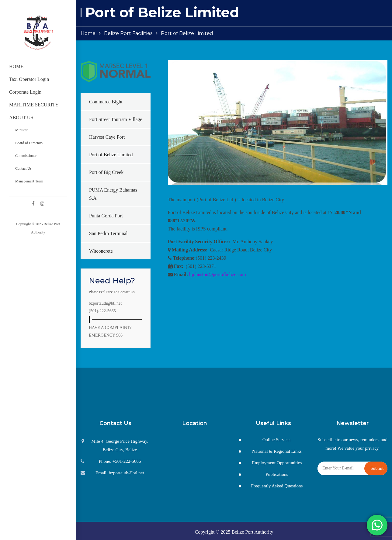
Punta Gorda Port (106, 216)
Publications (277, 474)
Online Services (277, 440)
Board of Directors (29, 143)
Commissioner (26, 156)
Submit (377, 468)
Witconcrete (101, 251)
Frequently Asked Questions (277, 486)
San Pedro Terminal (108, 233)
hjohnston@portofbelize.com (218, 274)
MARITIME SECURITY (34, 105)
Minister (21, 130)
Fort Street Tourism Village (116, 119)
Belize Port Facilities (128, 33)
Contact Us (23, 168)
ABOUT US (21, 118)
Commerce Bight (106, 102)
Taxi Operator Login (29, 79)
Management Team (29, 181)
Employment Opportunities (277, 463)
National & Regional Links (277, 451)
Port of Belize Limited (111, 155)
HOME (16, 66)
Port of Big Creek (106, 172)
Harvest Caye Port (107, 137)
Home (88, 33)
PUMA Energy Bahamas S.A (113, 194)
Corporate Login (25, 92)
